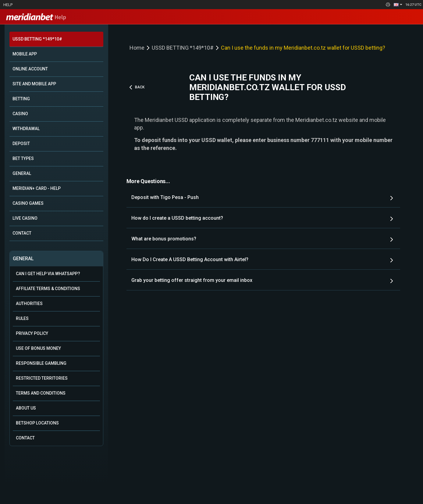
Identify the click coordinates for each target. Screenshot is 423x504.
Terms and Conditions (41, 393)
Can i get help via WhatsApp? (48, 274)
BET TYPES (23, 158)
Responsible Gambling (41, 363)
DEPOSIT (21, 144)
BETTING (21, 99)
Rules (22, 318)
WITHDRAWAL (26, 129)
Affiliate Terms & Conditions (48, 289)
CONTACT (22, 233)
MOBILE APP (25, 54)
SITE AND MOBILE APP (34, 84)
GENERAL (22, 173)
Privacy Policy (32, 333)
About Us (26, 408)
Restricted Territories (42, 378)
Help (8, 5)
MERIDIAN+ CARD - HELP (37, 188)
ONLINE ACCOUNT (30, 69)
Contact (25, 438)
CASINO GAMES (28, 203)
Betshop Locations (37, 423)
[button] (398, 5)
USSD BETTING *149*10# (37, 39)
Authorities (29, 303)
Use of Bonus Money (38, 348)
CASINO (20, 114)
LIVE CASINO (25, 218)
